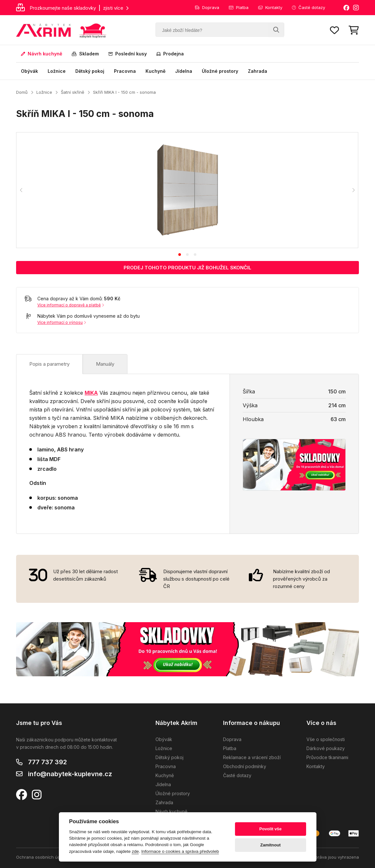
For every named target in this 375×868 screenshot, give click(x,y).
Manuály (105, 364)
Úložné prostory (220, 71)
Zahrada (258, 71)
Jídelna (184, 71)
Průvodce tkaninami (327, 757)
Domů (22, 92)
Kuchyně (155, 71)
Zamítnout (270, 845)
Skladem (85, 54)
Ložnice (57, 71)
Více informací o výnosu (62, 322)
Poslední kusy (128, 54)
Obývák (29, 71)
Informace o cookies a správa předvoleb (180, 851)
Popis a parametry (49, 364)
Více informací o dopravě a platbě (71, 305)
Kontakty (270, 7)
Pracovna (125, 71)
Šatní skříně (73, 92)
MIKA (91, 393)
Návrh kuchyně (42, 54)
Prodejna (170, 54)
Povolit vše (270, 829)
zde (135, 851)
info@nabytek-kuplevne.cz (70, 774)
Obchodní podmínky (245, 766)
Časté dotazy (309, 7)
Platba (239, 7)
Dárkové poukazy (326, 748)
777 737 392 (47, 762)
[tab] (180, 255)
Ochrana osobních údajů (41, 857)
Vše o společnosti (326, 739)
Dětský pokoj (90, 71)
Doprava (207, 7)
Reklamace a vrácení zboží (252, 757)
